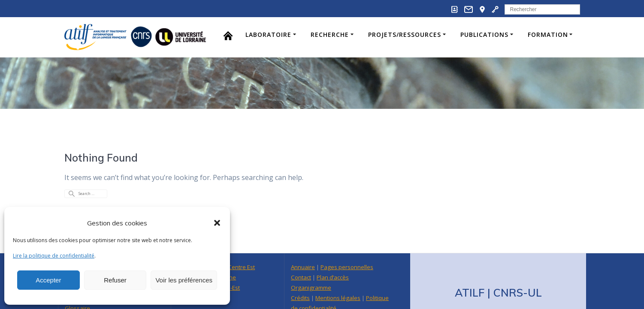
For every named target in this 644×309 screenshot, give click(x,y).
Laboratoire (268, 34)
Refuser (115, 280)
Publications (484, 34)
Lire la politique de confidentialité (54, 256)
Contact (301, 255)
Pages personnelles (347, 244)
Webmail (302, 296)
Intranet (330, 296)
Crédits (300, 275)
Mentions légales (338, 275)
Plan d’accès (333, 255)
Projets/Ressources (405, 34)
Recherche (330, 34)
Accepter (48, 280)
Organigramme (311, 265)
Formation (548, 34)
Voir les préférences (184, 280)
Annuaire (303, 244)
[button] (217, 223)
